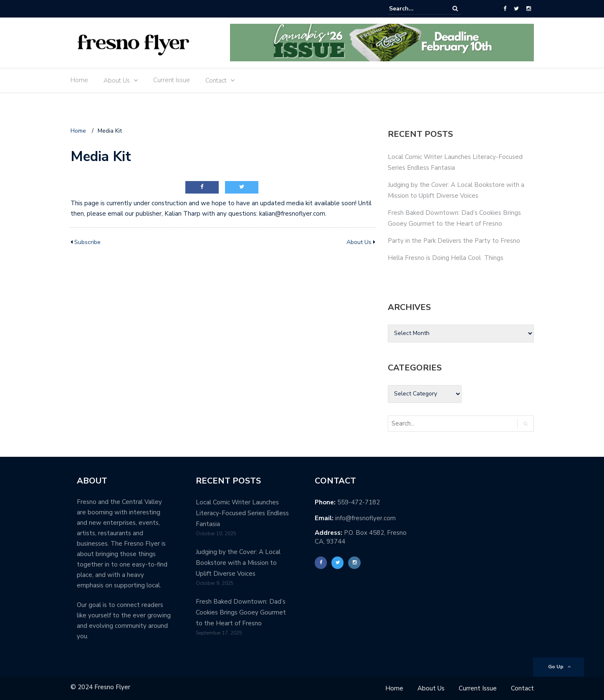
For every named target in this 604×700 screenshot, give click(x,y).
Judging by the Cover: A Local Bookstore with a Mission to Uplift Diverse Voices (238, 563)
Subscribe (87, 242)
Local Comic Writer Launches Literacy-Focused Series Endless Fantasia (242, 513)
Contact (216, 81)
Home (79, 80)
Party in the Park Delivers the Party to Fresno (454, 241)
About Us (117, 81)
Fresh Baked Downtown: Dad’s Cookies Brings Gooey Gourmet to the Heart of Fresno (241, 612)
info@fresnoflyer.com (365, 518)
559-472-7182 (359, 502)
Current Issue (172, 80)
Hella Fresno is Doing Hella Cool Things (446, 258)
